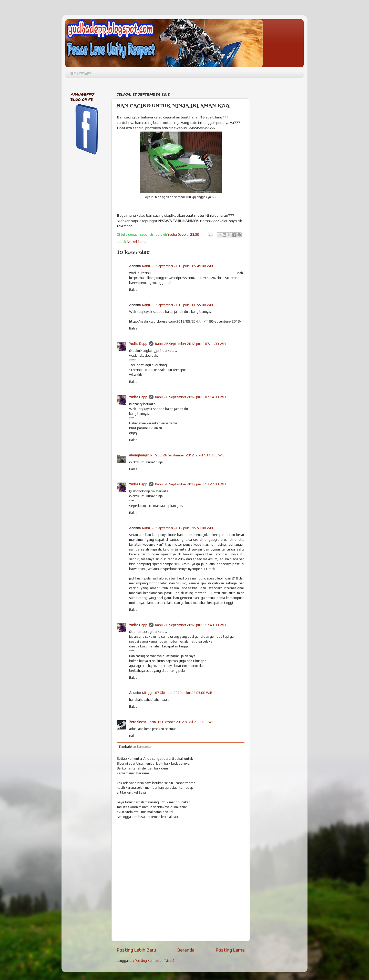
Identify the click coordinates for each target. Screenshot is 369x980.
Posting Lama (230, 950)
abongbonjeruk (141, 455)
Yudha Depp (138, 344)
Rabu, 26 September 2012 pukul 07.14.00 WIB (190, 397)
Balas (133, 289)
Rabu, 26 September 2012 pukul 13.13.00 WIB (189, 455)
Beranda (81, 73)
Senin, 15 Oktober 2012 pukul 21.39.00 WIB (181, 722)
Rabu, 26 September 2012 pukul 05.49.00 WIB (178, 266)
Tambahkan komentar (135, 747)
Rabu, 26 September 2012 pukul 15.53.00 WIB (178, 528)
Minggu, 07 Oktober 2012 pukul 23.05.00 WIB (177, 693)
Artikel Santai (137, 242)
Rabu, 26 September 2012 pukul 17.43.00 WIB (190, 625)
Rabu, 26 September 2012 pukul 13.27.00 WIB (190, 484)
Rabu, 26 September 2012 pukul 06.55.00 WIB (178, 305)
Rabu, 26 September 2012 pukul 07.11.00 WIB (190, 344)
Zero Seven (138, 722)
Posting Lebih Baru (136, 950)
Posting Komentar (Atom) (155, 961)
